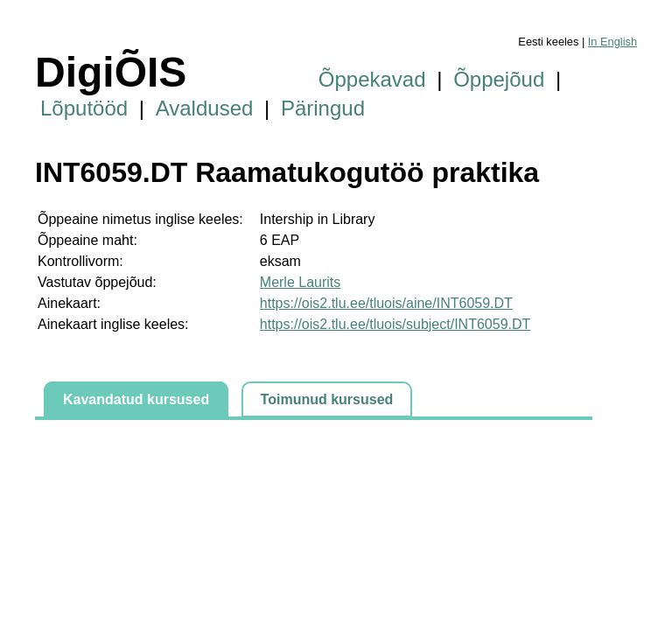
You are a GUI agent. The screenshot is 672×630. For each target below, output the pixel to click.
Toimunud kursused (327, 399)
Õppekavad (372, 79)
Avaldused (205, 108)
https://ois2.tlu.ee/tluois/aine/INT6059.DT (386, 303)
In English (612, 42)
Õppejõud (499, 79)
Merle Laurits (300, 282)
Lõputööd (84, 108)
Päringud (323, 108)
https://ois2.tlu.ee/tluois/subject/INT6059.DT (395, 324)
